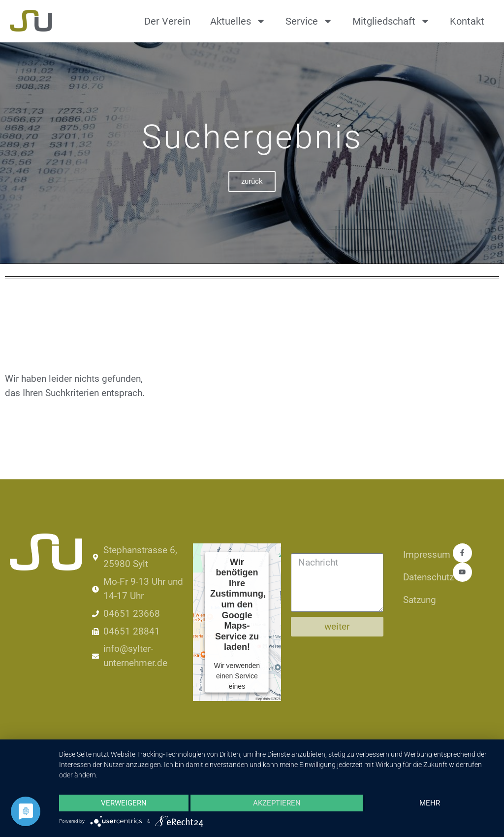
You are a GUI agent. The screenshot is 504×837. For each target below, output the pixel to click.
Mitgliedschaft (391, 21)
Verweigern (124, 803)
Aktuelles (238, 21)
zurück (252, 195)
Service (309, 21)
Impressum (423, 554)
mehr (430, 803)
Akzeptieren (277, 803)
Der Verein (167, 21)
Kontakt (467, 21)
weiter (337, 626)
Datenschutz (423, 577)
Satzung (420, 600)
